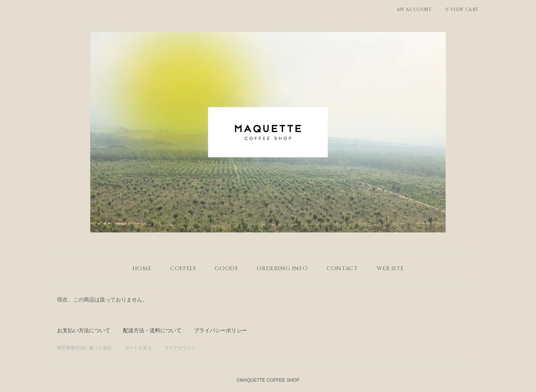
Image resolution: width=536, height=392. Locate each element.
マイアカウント (180, 348)
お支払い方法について (84, 330)
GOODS (226, 269)
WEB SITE (390, 269)
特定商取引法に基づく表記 (85, 348)
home (142, 269)
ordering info (282, 269)
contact (342, 269)
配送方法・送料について (152, 330)
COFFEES (183, 269)
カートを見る (138, 348)
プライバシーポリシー (220, 330)
